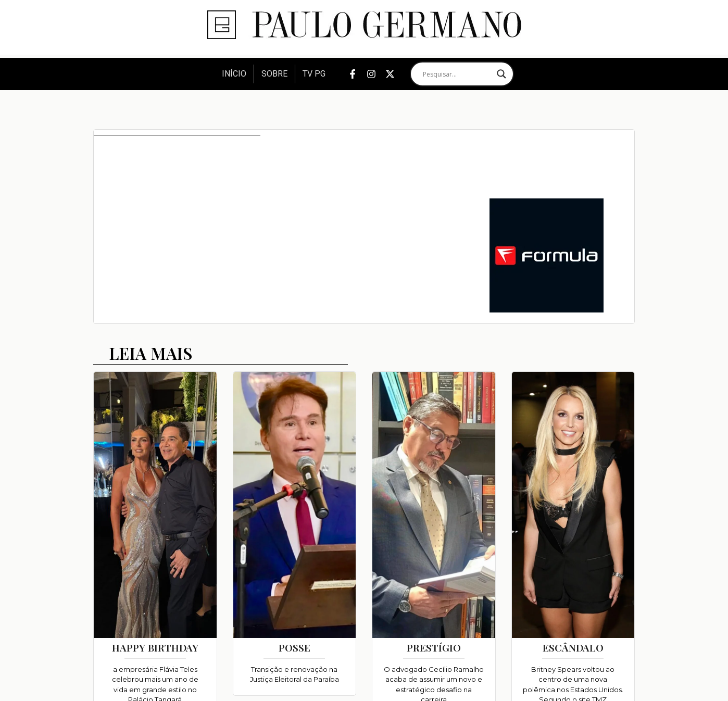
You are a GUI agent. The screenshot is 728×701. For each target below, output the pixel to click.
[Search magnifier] (501, 74)
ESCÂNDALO (573, 647)
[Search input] (457, 74)
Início (234, 74)
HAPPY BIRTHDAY (155, 647)
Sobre (274, 74)
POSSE (294, 647)
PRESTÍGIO (434, 647)
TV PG (314, 74)
